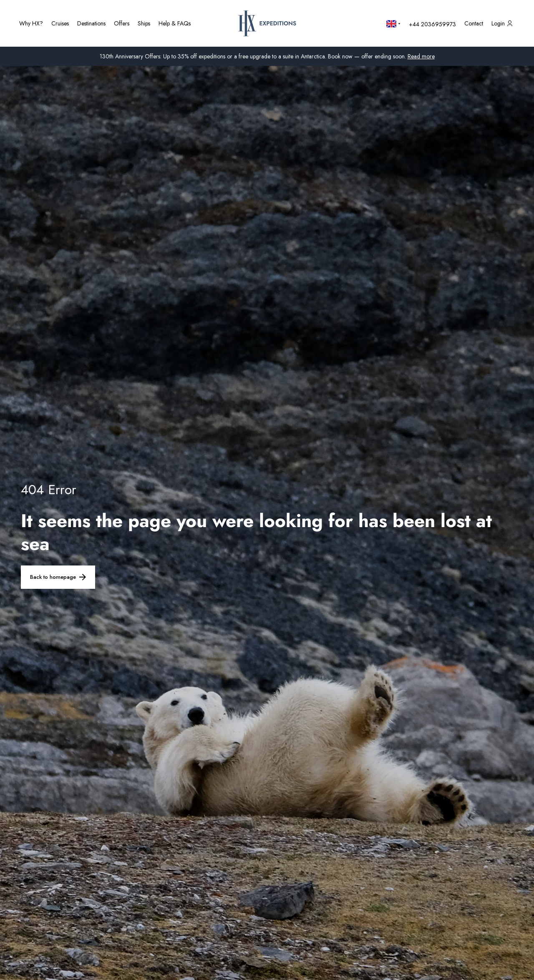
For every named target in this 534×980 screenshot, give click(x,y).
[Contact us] (474, 23)
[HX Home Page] (267, 23)
